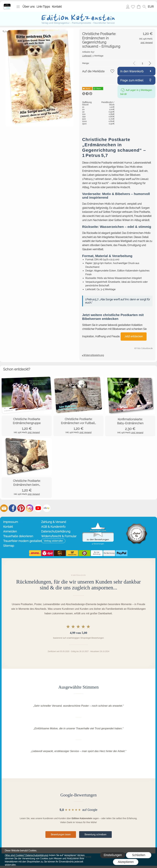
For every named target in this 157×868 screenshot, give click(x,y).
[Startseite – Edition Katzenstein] (7, 5)
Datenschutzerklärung (56, 531)
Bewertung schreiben (95, 835)
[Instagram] (30, 508)
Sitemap (9, 546)
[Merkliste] (133, 7)
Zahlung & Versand (54, 522)
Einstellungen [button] (113, 855)
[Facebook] (13, 508)
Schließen (139, 855)
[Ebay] (47, 508)
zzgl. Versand (34, 432)
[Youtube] (38, 508)
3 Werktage (93, 56)
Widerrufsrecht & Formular (59, 536)
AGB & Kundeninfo (53, 527)
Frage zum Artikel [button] (132, 80)
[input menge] (142, 63)
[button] (18, 7)
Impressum (11, 522)
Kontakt (57, 7)
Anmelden (128, 7)
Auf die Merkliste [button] (93, 71)
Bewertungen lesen (61, 835)
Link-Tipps (43, 7)
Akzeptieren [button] (126, 862)
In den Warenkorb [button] (132, 71)
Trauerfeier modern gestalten (21, 541)
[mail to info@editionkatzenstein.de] (4, 508)
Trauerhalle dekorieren (18, 536)
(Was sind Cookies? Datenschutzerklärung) (27, 855)
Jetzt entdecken (134, 336)
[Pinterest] (21, 508)
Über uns (29, 7)
